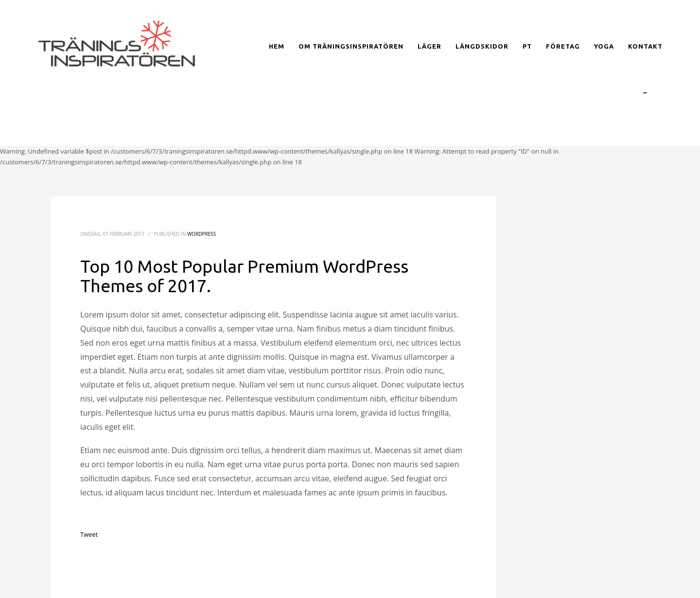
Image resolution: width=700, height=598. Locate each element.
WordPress (201, 234)
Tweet (89, 534)
